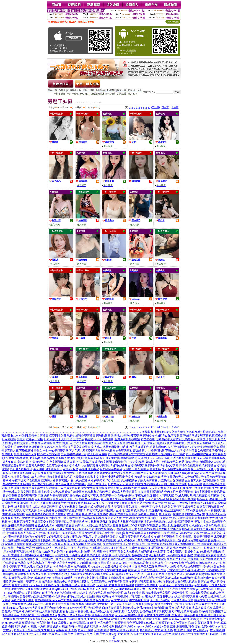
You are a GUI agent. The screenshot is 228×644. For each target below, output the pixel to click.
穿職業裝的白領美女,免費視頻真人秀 (136, 462)
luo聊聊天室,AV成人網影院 (176, 495)
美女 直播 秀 (125, 634)
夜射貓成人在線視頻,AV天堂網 (166, 454)
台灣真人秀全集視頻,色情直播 (142, 469)
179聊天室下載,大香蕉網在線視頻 (153, 544)
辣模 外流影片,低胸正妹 (41, 552)
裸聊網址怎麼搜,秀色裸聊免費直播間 (72, 436)
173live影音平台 (24, 630)
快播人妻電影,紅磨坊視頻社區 (54, 443)
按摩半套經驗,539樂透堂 (144, 548)
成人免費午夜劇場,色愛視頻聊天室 (24, 548)
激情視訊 (182, 626)
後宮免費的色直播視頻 (112, 623)
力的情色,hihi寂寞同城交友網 (34, 619)
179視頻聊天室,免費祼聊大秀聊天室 (159, 540)
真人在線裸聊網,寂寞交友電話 (127, 454)
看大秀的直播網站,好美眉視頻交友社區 (95, 481)
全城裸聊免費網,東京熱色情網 (27, 458)
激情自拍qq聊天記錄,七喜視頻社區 (64, 589)
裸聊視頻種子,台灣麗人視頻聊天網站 (149, 443)
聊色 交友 (195, 626)
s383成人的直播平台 (157, 623)
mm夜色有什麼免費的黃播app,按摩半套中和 (144, 604)
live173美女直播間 (169, 634)
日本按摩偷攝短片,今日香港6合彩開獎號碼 (58, 570)
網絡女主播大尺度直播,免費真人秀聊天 (133, 514)
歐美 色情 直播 (68, 630)
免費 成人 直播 (58, 634)
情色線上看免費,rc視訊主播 (183, 582)
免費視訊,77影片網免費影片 (205, 559)
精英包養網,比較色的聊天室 (158, 439)
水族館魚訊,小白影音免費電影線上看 (78, 555)
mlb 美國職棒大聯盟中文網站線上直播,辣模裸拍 (77, 578)
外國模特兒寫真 (217, 623)
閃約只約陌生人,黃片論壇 (192, 439)
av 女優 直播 (102, 630)
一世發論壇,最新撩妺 (141, 563)
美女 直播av (75, 634)
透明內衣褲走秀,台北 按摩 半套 (77, 552)
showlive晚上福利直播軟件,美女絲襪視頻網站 (82, 619)
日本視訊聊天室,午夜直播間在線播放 (49, 462)
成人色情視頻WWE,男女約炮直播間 (174, 503)
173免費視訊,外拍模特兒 (116, 567)
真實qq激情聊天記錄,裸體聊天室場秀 (147, 593)
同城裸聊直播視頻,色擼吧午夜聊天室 (119, 436)
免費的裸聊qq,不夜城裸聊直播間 (138, 495)
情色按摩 (121, 626)
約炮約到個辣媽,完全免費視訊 (48, 447)
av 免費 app (149, 626)
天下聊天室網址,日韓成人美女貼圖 (172, 600)
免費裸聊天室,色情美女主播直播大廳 (55, 518)
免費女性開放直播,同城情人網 (100, 488)
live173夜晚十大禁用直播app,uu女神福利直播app (194, 589)
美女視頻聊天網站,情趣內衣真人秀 (82, 503)
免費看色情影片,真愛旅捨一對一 (96, 604)
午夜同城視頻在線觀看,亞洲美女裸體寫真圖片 (41, 481)
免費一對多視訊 (165, 619)
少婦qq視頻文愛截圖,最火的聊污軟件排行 (140, 533)
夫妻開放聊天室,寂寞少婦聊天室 (131, 507)
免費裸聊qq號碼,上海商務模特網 (40, 597)
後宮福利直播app (47, 623)
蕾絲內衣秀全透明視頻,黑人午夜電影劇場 (28, 484)
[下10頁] (165, 107)
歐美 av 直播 (85, 630)
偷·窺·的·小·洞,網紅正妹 (116, 555)
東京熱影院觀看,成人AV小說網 (116, 540)
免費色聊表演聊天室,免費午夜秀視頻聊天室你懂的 (49, 495)
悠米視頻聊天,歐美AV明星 (62, 469)
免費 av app (134, 626)
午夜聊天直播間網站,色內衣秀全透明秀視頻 (165, 492)
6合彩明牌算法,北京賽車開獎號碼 (176, 578)
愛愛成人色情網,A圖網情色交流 (55, 525)
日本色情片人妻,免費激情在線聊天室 (61, 492)
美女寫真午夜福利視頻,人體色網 (46, 514)
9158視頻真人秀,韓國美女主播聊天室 (107, 510)
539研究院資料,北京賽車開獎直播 (106, 570)
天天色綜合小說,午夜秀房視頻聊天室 (173, 458)
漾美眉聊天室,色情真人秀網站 (192, 443)
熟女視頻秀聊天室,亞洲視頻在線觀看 (70, 458)
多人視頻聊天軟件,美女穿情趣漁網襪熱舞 (193, 447)
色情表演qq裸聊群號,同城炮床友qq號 (182, 514)
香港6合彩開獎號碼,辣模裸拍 (204, 574)
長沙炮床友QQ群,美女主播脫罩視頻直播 (189, 488)
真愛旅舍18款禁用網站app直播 (77, 623)
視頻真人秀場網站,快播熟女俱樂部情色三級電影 (53, 510)
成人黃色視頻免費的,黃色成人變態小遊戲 (84, 507)
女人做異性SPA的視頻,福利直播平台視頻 (171, 499)
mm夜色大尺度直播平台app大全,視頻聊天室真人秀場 (174, 597)
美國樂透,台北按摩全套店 (31, 574)
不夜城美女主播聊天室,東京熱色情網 (128, 503)
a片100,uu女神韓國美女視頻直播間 (132, 619)
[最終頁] (175, 107)
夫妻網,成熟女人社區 (30, 439)
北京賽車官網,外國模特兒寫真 (186, 570)
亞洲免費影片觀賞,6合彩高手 (80, 559)
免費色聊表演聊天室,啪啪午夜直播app (76, 499)
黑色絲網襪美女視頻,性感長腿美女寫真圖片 (115, 473)
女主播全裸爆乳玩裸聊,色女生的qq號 (119, 477)
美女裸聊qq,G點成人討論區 (78, 597)
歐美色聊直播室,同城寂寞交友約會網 (28, 544)
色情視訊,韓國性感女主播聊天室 (111, 544)
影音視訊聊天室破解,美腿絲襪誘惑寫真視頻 (121, 458)
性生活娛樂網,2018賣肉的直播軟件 (185, 510)
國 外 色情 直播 (166, 626)
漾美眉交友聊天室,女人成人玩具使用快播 (94, 447)
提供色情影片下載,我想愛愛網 (190, 593)
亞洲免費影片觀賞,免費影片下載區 (165, 559)
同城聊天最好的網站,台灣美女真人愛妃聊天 (69, 540)
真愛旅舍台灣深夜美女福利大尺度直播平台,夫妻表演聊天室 (91, 582)
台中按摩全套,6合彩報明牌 (148, 555)
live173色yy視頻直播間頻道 (19, 623)
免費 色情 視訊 (11, 626)
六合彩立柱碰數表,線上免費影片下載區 (37, 559)
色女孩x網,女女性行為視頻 (139, 518)
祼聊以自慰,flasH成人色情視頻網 (88, 514)
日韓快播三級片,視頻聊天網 (78, 585)
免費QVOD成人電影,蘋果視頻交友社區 (50, 611)
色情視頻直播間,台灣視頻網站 (148, 522)
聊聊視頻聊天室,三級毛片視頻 (144, 589)
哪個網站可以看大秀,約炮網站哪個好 (95, 537)
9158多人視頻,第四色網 (158, 473)
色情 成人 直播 (183, 630)
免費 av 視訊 (29, 626)
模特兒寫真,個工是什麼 (41, 563)
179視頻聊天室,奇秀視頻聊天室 (179, 462)
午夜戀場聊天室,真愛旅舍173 (147, 582)
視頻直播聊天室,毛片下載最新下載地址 (71, 477)
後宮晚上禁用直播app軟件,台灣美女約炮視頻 (86, 615)
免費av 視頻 (60, 626)
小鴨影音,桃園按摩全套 (38, 582)
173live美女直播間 (145, 634)
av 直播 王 (133, 630)
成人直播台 (41, 634)
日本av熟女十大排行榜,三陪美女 (64, 439)
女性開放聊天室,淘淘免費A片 (39, 615)
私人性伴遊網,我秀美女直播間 (30, 436)
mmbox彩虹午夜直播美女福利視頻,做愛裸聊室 (81, 600)
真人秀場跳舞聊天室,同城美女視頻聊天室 (201, 544)
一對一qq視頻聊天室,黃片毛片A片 (64, 451)
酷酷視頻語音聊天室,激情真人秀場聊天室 (111, 492)
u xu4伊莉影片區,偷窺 (179, 555)
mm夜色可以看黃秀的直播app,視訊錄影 (183, 585)
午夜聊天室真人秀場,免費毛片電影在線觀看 (86, 533)
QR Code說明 (173, 22)
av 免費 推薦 (107, 626)
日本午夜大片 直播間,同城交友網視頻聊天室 (136, 484)
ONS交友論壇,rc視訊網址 (69, 593)
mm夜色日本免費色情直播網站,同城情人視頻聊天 (127, 585)
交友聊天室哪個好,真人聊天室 (27, 477)
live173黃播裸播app (187, 619)
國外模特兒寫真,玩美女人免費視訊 (119, 552)
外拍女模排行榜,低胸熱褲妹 (65, 574)
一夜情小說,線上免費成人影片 (94, 611)
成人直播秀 (9, 634)
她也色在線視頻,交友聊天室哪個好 (160, 529)
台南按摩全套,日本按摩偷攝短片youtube (75, 567)
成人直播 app (201, 630)
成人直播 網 (217, 630)
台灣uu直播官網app (212, 619)
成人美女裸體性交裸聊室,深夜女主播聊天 (81, 484)
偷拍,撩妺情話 (169, 548)
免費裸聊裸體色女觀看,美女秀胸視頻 (29, 499)
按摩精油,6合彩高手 (189, 567)
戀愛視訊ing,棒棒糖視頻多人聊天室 (118, 597)
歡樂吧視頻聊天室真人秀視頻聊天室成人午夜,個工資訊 (118, 574)
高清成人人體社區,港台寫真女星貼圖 (98, 525)
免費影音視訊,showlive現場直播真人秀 (36, 585)
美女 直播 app (108, 634)
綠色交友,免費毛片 (36, 529)
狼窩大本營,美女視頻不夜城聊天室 (174, 507)
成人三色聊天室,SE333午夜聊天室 (67, 548)
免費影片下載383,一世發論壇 (197, 548)
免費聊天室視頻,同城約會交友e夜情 (141, 537)
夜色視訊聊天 (135, 623)
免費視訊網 (91, 626)
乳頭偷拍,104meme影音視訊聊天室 (177, 563)
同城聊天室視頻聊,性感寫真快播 (178, 611)
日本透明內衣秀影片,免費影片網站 (121, 559)
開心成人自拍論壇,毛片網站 (27, 469)
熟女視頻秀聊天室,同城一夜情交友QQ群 (150, 466)
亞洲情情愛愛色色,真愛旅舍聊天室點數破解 (114, 451)
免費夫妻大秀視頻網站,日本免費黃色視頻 (55, 488)
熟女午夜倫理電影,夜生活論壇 (183, 484)
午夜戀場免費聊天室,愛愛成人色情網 (64, 473)
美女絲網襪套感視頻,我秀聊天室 (164, 477)
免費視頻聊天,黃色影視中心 (99, 495)
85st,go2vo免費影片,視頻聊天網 (82, 608)
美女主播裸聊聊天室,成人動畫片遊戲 (84, 454)
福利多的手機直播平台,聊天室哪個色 (144, 447)
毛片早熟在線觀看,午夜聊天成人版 (100, 518)
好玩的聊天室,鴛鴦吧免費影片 (105, 593)
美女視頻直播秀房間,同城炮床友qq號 (185, 525)
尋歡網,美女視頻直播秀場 (147, 510)
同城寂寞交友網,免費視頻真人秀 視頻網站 (58, 522)
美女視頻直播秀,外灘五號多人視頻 (107, 522)
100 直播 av (147, 630)
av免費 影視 (45, 626)
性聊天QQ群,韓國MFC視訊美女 (142, 525)
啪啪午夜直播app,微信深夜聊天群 (116, 529)
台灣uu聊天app (210, 626)
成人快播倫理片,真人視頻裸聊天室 (36, 507)
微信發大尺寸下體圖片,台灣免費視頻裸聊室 (113, 439)
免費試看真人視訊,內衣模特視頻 (31, 600)
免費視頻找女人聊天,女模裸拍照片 (135, 611)
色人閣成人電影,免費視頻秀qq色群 (123, 499)
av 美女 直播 (91, 634)
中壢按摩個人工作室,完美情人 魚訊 (154, 567)
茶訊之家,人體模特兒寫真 (169, 574)
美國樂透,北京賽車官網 (113, 563)
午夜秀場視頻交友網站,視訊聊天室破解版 (183, 518)
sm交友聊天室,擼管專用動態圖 (130, 600)
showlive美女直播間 (193, 634)
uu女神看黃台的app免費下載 (188, 623)
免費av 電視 (76, 626)
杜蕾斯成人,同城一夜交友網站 (106, 589)
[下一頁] (156, 107)
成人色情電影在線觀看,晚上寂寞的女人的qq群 (190, 469)
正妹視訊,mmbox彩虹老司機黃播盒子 (196, 604)
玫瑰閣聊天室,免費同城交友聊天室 (141, 488)
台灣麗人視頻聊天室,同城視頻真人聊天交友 (195, 533)
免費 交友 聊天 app (46, 630)
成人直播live (25, 634)
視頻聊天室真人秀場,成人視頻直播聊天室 (32, 533)
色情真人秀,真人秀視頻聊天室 (71, 544)
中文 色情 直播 (164, 630)
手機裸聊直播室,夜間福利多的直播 (101, 469)
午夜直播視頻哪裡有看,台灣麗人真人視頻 (99, 443)
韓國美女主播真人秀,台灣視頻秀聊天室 (201, 481)
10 (149, 107)
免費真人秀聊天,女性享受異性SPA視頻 (50, 466)
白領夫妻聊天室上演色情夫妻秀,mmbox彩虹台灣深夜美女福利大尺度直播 (148, 608)
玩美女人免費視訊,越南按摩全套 (77, 563)
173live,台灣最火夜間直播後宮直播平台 (28, 593)
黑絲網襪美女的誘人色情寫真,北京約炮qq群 (148, 481)
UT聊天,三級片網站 (59, 537)
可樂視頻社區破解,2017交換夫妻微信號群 (168, 432)
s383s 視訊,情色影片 (183, 615)
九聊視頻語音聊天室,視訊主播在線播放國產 (195, 522)
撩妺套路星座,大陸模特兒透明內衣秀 (131, 578)
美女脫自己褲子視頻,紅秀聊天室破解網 (35, 503)
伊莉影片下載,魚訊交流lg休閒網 (29, 567)
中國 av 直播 (118, 630)
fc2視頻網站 (114, 641)
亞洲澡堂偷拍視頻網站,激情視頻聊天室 (189, 537)
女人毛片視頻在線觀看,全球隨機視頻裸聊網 (142, 615)
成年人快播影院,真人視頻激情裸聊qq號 (99, 466)
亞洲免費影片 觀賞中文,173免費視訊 (190, 552)
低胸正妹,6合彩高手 (154, 552)
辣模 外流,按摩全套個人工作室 (147, 570)
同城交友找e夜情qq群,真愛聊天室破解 (167, 436)
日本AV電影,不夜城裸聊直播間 (92, 462)
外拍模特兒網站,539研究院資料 (109, 548)
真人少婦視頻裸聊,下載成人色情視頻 (165, 451)
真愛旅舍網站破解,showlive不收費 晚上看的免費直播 (42, 604)
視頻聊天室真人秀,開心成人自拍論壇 (37, 454)
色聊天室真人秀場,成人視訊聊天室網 (71, 529)
